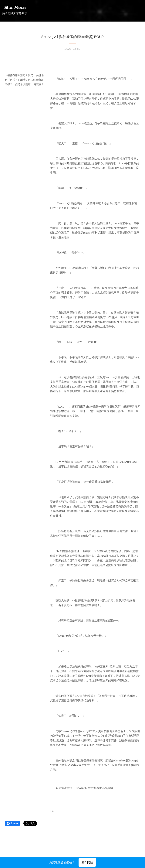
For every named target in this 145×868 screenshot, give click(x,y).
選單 (139, 11)
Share (12, 823)
